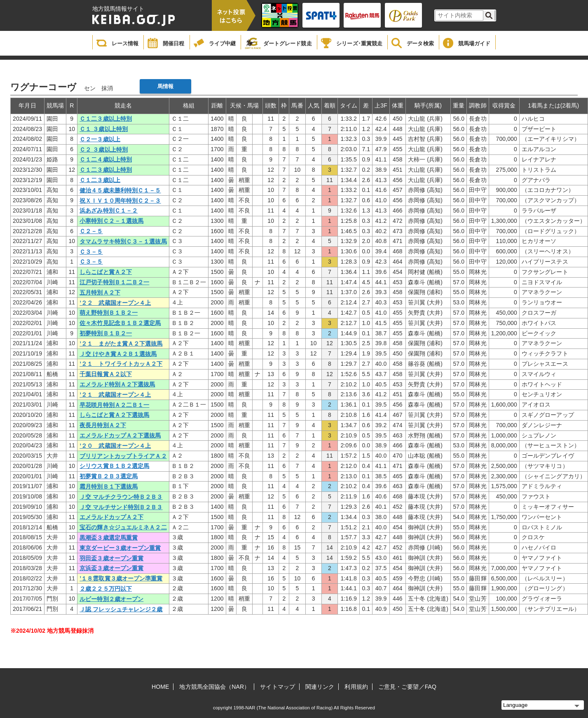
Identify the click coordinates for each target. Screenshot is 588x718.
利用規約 (356, 687)
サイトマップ (278, 687)
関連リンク (320, 687)
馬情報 (165, 86)
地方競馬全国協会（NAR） (214, 687)
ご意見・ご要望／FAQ (407, 687)
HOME (160, 687)
